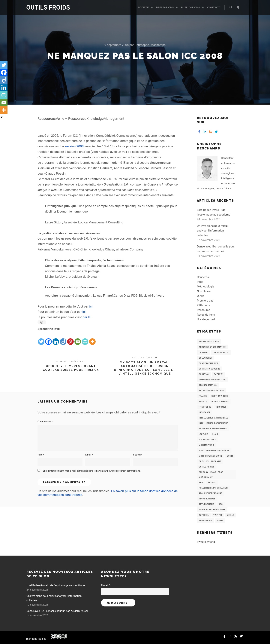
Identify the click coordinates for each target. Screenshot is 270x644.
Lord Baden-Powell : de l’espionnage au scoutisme (56, 585)
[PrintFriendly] (85, 339)
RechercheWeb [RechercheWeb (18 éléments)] (207, 499)
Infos (200, 282)
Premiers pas (205, 301)
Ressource (203, 310)
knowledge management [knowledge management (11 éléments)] (213, 429)
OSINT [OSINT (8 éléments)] (230, 456)
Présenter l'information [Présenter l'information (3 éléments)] (213, 488)
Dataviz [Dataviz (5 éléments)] (218, 374)
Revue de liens (206, 315)
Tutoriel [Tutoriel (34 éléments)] (204, 515)
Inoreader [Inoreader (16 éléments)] (205, 412)
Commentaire (45, 422)
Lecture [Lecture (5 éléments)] (203, 434)
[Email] (78, 339)
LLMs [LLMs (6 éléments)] (215, 434)
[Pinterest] (70, 339)
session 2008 (74, 146)
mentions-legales (36, 639)
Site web (137, 455)
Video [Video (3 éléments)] (220, 521)
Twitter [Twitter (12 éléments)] (218, 515)
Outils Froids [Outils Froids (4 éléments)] (207, 467)
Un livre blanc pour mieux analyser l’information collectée (213, 231)
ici (91, 306)
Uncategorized (206, 319)
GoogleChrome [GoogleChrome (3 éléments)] (220, 402)
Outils (201, 296)
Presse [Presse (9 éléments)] (212, 482)
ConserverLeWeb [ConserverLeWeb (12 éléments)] (208, 363)
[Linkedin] (56, 339)
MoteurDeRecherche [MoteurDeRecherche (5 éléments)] (211, 456)
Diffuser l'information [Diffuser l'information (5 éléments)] (212, 380)
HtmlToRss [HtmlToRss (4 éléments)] (205, 407)
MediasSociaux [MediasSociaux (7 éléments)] (207, 440)
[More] (92, 339)
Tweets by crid (206, 542)
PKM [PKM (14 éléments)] (201, 482)
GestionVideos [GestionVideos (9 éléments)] (220, 396)
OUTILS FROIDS (45, 7)
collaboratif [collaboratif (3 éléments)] (221, 353)
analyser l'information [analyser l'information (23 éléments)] (213, 347)
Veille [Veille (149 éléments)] (231, 515)
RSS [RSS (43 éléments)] (221, 504)
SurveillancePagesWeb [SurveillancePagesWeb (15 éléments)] (212, 510)
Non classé (204, 291)
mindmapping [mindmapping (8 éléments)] (206, 445)
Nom (41, 455)
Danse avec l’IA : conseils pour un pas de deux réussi (57, 611)
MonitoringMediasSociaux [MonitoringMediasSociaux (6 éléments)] (214, 451)
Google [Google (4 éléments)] (203, 402)
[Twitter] (41, 339)
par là (87, 317)
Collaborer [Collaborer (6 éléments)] (206, 358)
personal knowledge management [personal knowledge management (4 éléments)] (211, 475)
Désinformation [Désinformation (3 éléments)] (208, 385)
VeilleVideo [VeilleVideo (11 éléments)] (205, 521)
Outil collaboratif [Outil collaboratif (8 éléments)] (210, 461)
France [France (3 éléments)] (203, 396)
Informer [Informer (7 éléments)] (221, 407)
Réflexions (203, 305)
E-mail (89, 455)
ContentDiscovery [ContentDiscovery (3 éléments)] (210, 369)
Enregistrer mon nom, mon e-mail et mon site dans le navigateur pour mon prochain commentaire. (92, 471)
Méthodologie (205, 287)
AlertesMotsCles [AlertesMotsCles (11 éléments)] (209, 342)
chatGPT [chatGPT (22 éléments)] (204, 353)
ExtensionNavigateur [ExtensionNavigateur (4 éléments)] (211, 391)
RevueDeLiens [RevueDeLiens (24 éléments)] (206, 504)
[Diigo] (63, 339)
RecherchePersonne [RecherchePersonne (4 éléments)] (210, 493)
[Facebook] (48, 339)
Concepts (203, 277)
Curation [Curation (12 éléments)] (204, 374)
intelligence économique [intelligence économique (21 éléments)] (213, 423)
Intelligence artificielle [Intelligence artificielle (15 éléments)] (213, 418)
